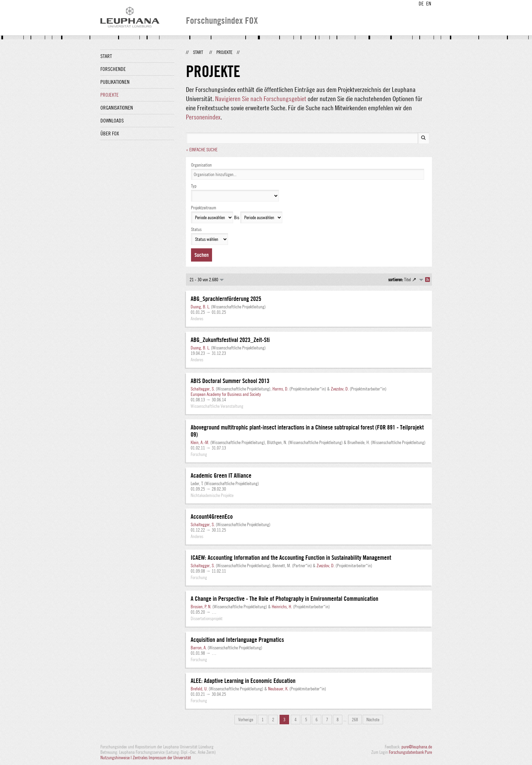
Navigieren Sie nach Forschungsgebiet (261, 99)
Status (196, 229)
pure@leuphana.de (417, 747)
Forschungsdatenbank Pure (410, 752)
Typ (194, 186)
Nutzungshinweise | (117, 758)
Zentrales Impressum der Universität (162, 758)
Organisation (201, 165)
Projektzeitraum (204, 208)
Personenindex (203, 117)
